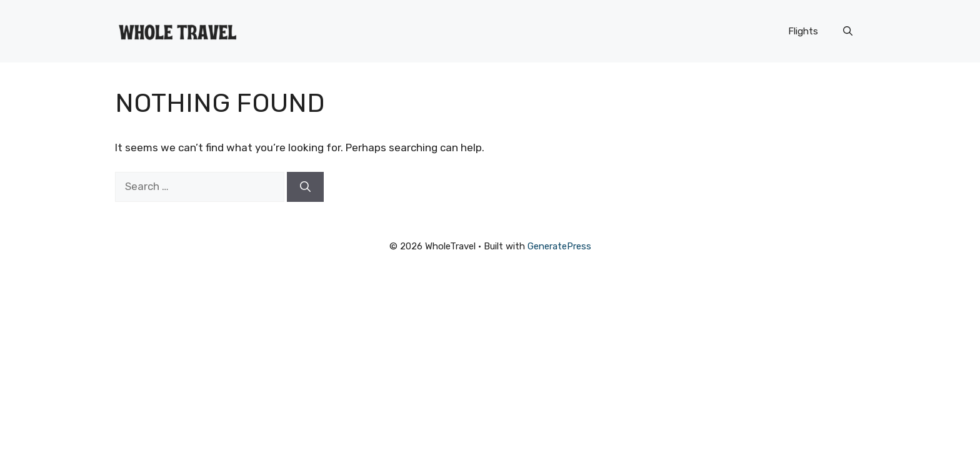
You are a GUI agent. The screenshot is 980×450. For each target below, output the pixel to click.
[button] (848, 31)
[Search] (305, 187)
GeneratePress (559, 246)
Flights (803, 31)
